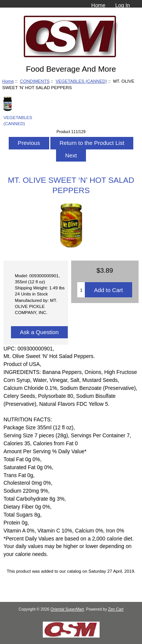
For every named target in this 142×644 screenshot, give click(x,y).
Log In (122, 5)
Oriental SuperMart (67, 609)
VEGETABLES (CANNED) (81, 81)
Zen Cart (116, 609)
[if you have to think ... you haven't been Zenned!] (71, 636)
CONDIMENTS (35, 81)
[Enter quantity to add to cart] (81, 290)
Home (98, 5)
